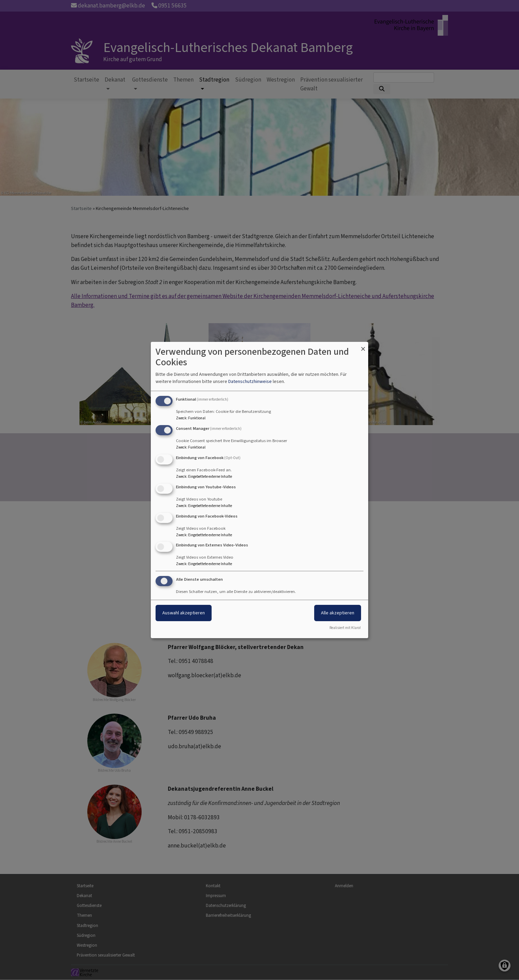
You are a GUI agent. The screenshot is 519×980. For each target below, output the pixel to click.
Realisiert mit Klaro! (345, 628)
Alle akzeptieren (338, 613)
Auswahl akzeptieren (184, 613)
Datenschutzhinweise (250, 381)
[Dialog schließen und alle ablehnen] (363, 346)
